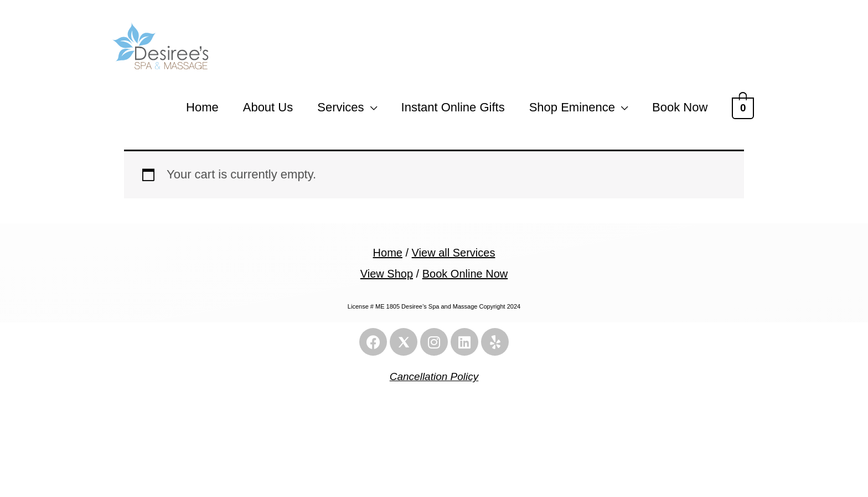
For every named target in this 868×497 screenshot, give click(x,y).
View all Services (454, 256)
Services (340, 110)
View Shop (387, 276)
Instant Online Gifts (453, 110)
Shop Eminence (572, 110)
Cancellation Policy (434, 380)
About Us (268, 110)
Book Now (680, 110)
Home (202, 110)
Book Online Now (465, 276)
